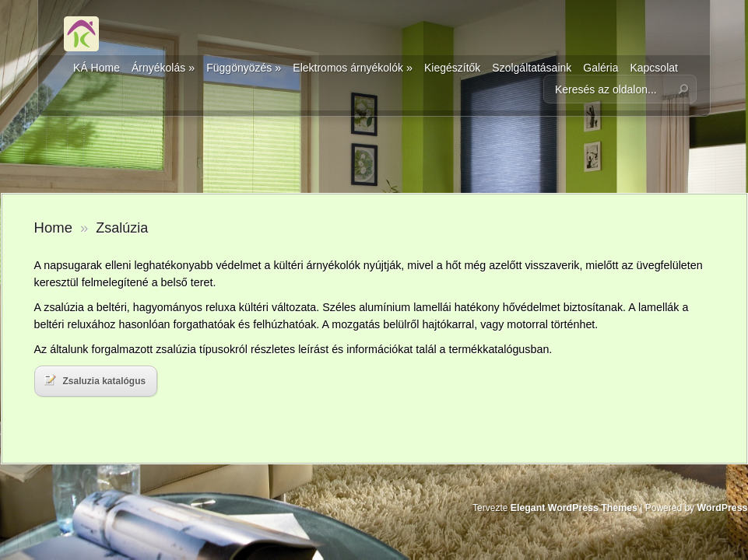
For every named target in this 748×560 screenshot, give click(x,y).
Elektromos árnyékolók (353, 68)
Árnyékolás (163, 68)
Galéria (601, 68)
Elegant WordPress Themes (574, 508)
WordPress (722, 508)
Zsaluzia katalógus (95, 380)
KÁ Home (97, 68)
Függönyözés (244, 68)
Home (53, 227)
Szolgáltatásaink (532, 68)
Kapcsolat (653, 68)
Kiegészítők (452, 68)
